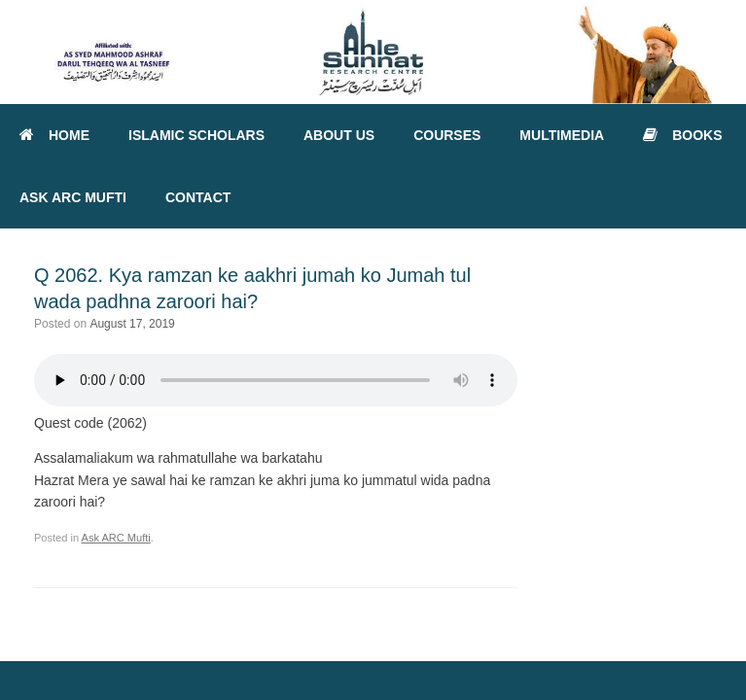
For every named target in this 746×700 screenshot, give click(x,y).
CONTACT (198, 197)
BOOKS (682, 135)
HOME (54, 135)
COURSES (447, 135)
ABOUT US (339, 135)
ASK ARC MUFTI (73, 197)
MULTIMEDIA (562, 135)
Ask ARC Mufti (116, 538)
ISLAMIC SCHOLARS (196, 135)
